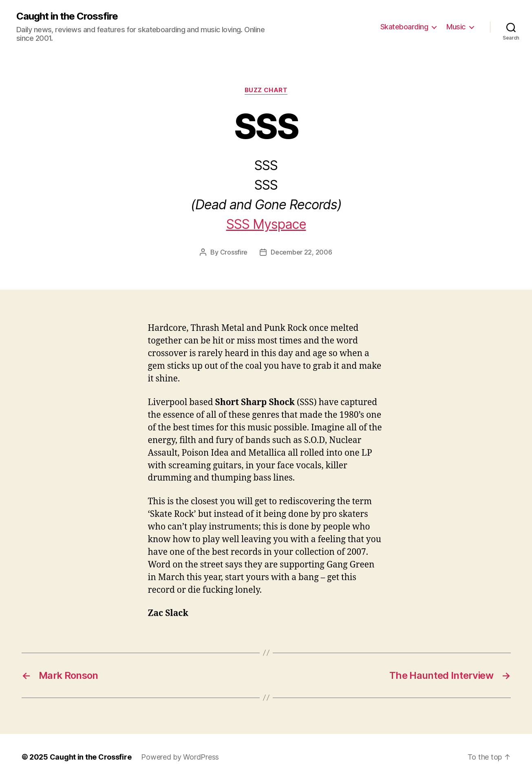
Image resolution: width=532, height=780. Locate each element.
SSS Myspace (266, 224)
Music (456, 27)
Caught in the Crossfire (67, 16)
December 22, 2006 (301, 252)
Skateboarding (404, 27)
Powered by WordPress (180, 757)
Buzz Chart (266, 90)
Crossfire (234, 252)
